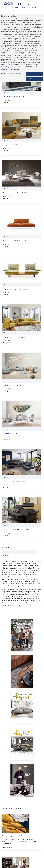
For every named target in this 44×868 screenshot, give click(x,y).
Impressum (4, 70)
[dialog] (22, 441)
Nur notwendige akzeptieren (34, 74)
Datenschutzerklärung (31, 68)
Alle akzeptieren (34, 79)
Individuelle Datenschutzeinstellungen (11, 74)
